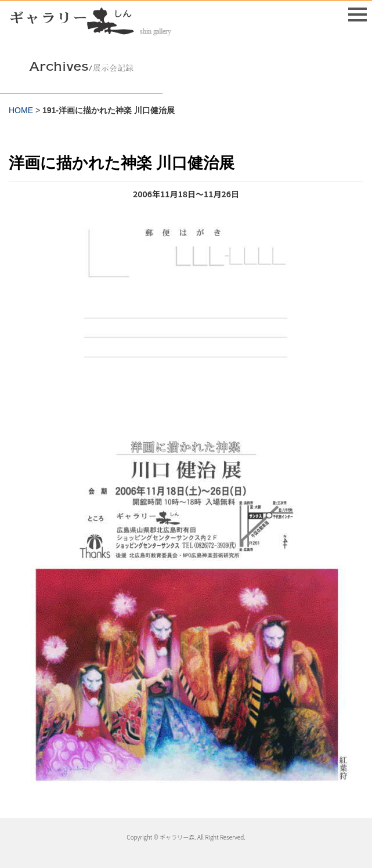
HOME (21, 110)
